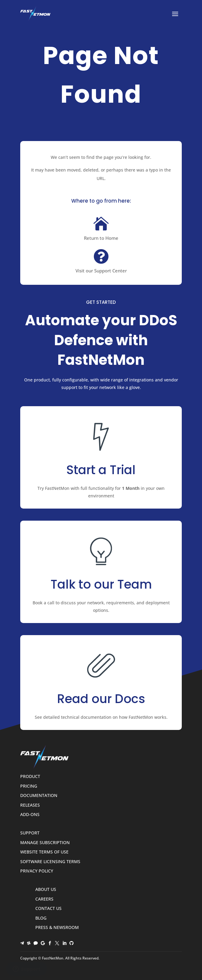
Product (30, 777)
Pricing (29, 786)
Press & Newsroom (57, 928)
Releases (30, 805)
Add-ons (30, 815)
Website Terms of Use (44, 852)
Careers (44, 899)
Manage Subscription (45, 843)
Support (30, 833)
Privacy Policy (37, 871)
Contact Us (48, 909)
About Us (46, 890)
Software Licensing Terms (50, 862)
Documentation (39, 796)
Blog (41, 918)
